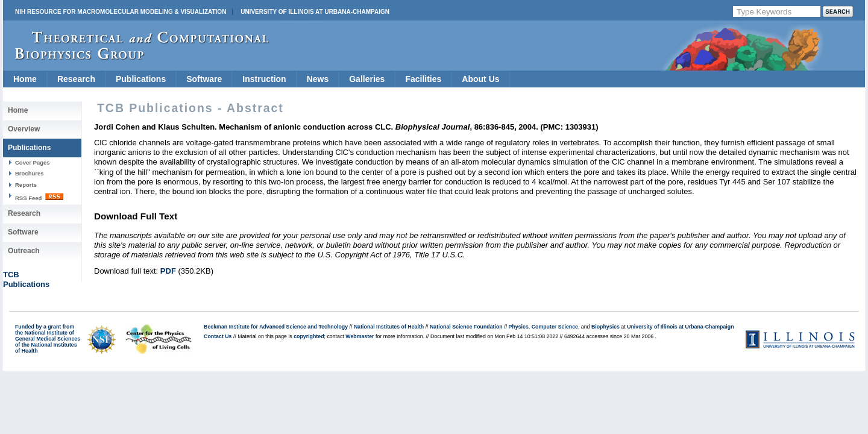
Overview (24, 129)
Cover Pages (33, 162)
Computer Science (555, 327)
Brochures (30, 173)
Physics (519, 327)
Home (25, 79)
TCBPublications (26, 279)
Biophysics (605, 327)
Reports (26, 185)
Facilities (423, 79)
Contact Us (218, 336)
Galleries (367, 79)
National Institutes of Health (389, 327)
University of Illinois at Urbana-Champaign (315, 12)
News (318, 79)
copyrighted (309, 336)
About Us (480, 79)
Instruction (264, 79)
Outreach (24, 251)
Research (76, 79)
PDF (168, 271)
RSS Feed (39, 197)
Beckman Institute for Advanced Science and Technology (276, 327)
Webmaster (360, 336)
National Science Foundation (466, 327)
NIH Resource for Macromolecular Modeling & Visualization (121, 12)
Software (204, 79)
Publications (141, 79)
